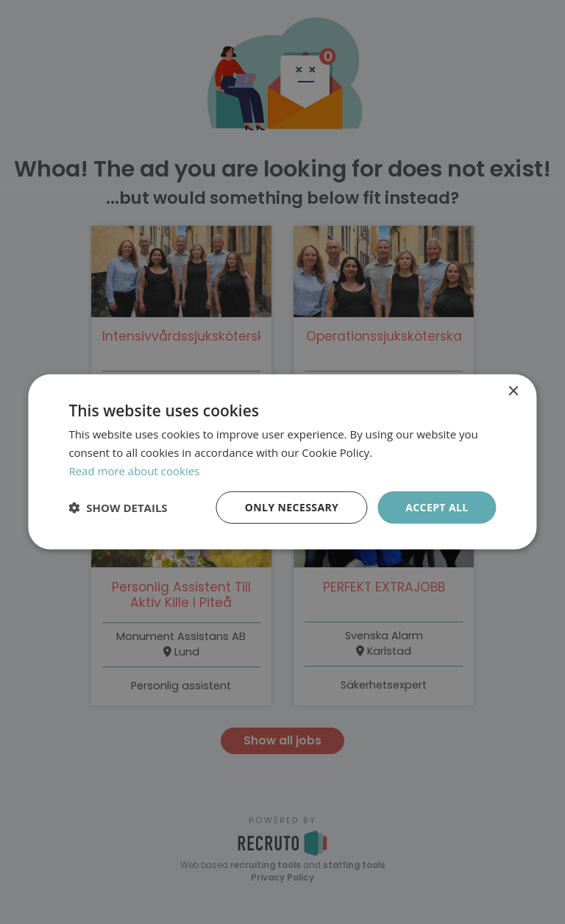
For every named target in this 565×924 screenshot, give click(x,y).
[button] (118, 508)
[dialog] (282, 462)
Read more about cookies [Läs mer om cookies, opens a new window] (134, 471)
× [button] (513, 392)
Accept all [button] (437, 507)
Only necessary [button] (292, 507)
